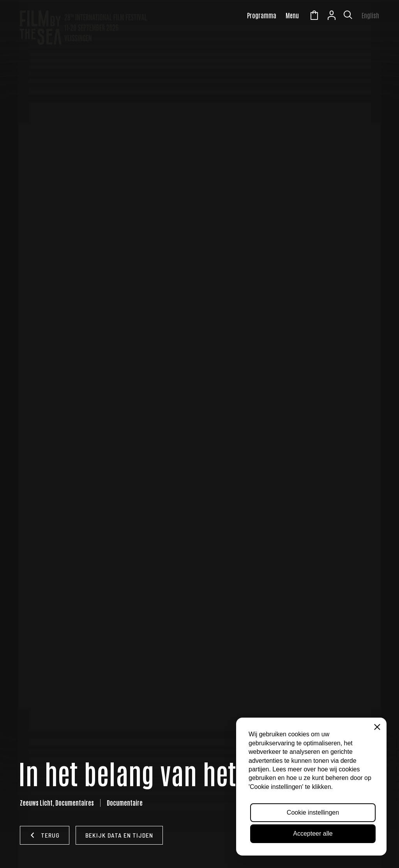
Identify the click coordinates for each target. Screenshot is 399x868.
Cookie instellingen (313, 812)
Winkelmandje (314, 16)
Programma (262, 15)
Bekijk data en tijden (119, 835)
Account (332, 16)
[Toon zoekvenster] (348, 16)
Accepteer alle (313, 834)
